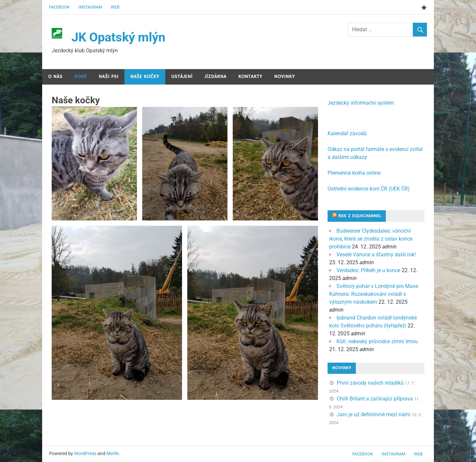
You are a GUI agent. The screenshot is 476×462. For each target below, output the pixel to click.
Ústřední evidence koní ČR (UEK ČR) (369, 189)
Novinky (285, 77)
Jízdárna (215, 77)
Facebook (59, 7)
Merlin (113, 453)
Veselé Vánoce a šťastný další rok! (376, 255)
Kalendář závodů (347, 133)
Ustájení (182, 77)
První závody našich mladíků (370, 383)
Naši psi (109, 77)
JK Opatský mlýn (118, 37)
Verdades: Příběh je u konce (368, 270)
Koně (81, 77)
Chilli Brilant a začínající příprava (375, 399)
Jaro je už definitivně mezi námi (374, 414)
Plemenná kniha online (354, 173)
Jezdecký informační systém (361, 103)
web (115, 7)
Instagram (90, 7)
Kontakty (250, 77)
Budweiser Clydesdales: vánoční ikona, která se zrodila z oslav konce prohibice (371, 239)
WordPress (85, 453)
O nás (55, 77)
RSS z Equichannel (360, 216)
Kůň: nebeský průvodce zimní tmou (377, 341)
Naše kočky (145, 77)
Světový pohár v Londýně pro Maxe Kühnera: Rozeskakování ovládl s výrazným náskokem (374, 294)
